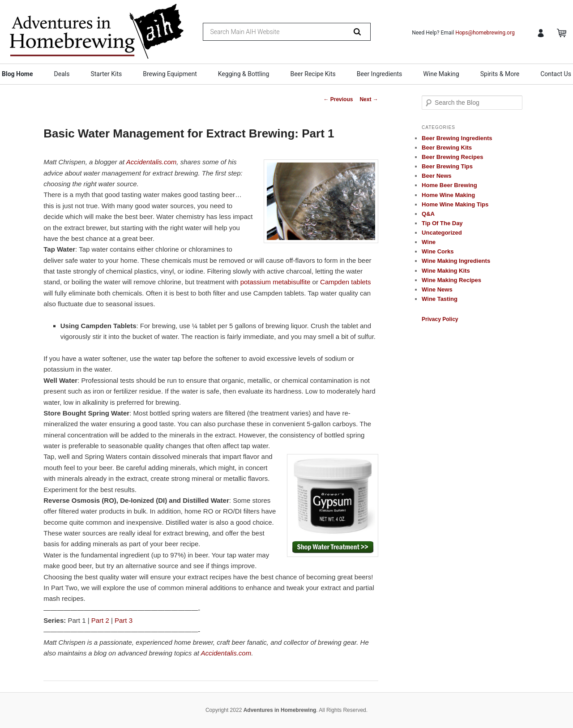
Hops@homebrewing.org (485, 33)
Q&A (428, 214)
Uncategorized (442, 233)
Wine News (437, 289)
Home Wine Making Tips (455, 204)
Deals (62, 74)
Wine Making (441, 74)
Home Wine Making (448, 195)
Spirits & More (500, 74)
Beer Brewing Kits (447, 148)
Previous (338, 99)
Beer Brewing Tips (447, 166)
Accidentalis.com (152, 162)
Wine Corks (438, 251)
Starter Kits (106, 74)
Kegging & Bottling (244, 74)
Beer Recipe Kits (313, 74)
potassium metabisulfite (276, 282)
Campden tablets (345, 282)
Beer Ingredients (380, 74)
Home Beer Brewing (449, 185)
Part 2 (100, 620)
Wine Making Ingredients (456, 261)
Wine (429, 242)
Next (369, 99)
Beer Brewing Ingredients (457, 138)
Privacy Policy (440, 319)
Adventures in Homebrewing (280, 710)
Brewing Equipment (170, 74)
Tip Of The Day (442, 223)
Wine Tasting (440, 299)
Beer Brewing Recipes (452, 157)
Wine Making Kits (446, 271)
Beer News (436, 176)
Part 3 (124, 620)
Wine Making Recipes (451, 280)
